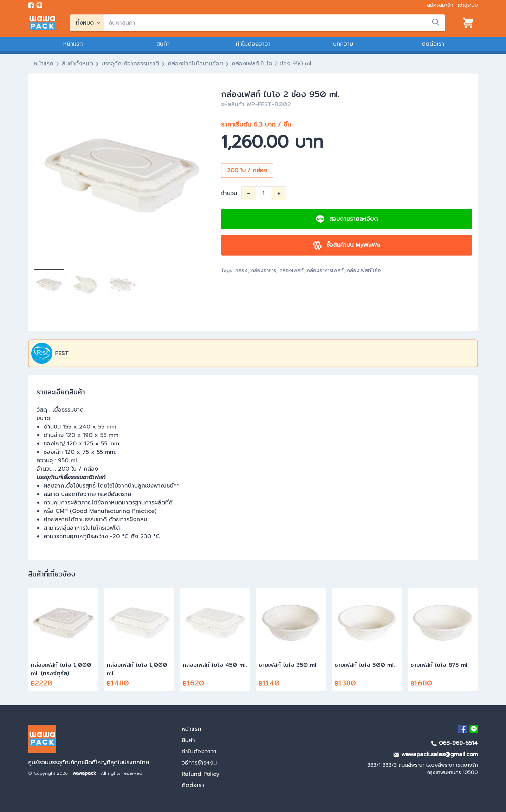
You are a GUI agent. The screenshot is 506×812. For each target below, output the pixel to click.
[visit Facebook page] (31, 5)
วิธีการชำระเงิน (199, 763)
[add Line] (474, 729)
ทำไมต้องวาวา (253, 44)
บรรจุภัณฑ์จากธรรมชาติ (130, 64)
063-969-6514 (455, 743)
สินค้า (163, 44)
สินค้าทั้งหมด (77, 64)
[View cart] (468, 23)
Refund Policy (200, 774)
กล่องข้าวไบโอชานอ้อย (195, 64)
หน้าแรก (73, 44)
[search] (275, 23)
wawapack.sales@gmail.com (436, 754)
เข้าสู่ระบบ (468, 5)
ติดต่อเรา (433, 44)
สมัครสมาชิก (440, 5)
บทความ (343, 44)
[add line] (39, 5)
